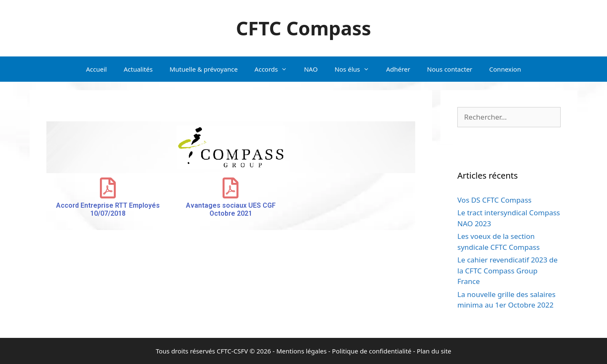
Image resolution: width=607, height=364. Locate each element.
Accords (275, 69)
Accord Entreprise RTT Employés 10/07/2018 (108, 209)
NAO (311, 69)
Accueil (96, 69)
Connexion (505, 69)
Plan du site (434, 351)
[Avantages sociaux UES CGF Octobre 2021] (231, 188)
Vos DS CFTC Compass (494, 200)
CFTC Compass (304, 28)
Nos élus (356, 69)
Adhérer (398, 69)
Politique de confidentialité (372, 351)
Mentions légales (301, 351)
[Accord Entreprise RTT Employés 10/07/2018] (108, 188)
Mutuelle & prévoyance (204, 69)
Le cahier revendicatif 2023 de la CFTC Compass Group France (508, 270)
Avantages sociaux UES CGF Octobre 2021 (231, 209)
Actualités (138, 69)
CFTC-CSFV (232, 351)
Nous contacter (450, 69)
